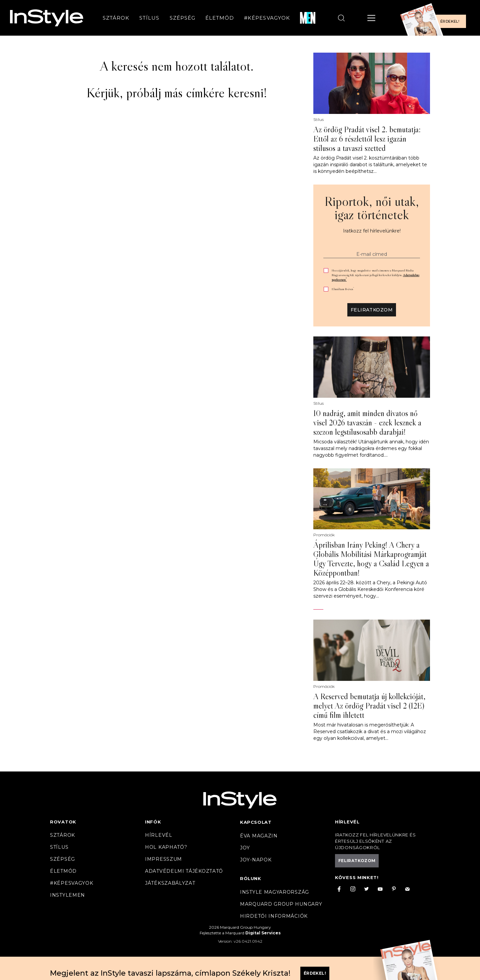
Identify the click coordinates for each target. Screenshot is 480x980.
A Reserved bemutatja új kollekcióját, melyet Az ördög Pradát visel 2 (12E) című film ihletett (369, 706)
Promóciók (324, 535)
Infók (153, 822)
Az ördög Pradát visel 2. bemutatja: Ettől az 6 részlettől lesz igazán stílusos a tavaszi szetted (367, 139)
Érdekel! (450, 21)
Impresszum (163, 859)
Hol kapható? (166, 847)
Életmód (220, 18)
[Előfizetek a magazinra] (435, 18)
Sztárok (116, 18)
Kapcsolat (256, 822)
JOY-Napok (256, 860)
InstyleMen (67, 895)
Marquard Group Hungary (281, 904)
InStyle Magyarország (274, 892)
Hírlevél (159, 835)
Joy (245, 848)
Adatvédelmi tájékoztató (184, 871)
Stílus (149, 18)
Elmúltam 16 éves (343, 289)
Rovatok (63, 822)
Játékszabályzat (170, 883)
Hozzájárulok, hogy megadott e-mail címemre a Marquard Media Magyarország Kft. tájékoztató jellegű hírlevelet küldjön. (375, 275)
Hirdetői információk (274, 916)
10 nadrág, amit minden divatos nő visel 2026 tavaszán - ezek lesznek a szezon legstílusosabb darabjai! (367, 423)
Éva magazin (259, 836)
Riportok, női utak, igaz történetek (372, 208)
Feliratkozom (372, 310)
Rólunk (251, 878)
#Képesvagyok (267, 18)
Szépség (182, 18)
